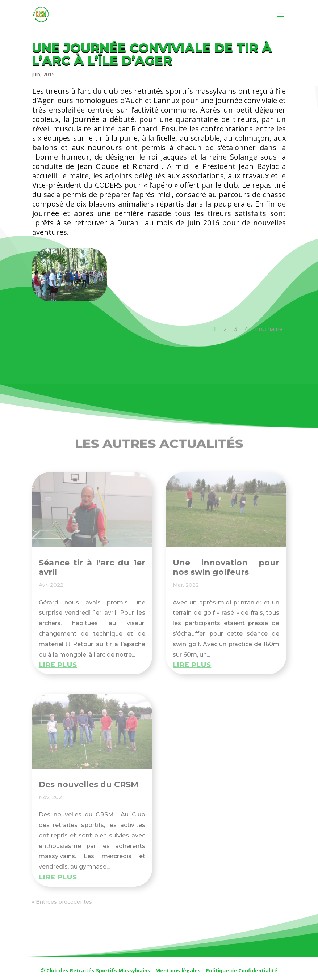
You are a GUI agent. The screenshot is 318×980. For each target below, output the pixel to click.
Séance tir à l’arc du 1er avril (92, 567)
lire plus (58, 665)
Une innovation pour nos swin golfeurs (226, 567)
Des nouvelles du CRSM (89, 784)
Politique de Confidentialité (242, 970)
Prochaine (269, 329)
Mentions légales (178, 970)
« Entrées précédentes (62, 902)
